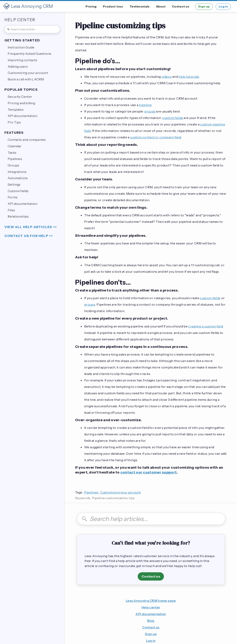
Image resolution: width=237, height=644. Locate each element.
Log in (223, 6)
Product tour (113, 6)
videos (167, 77)
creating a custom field (206, 326)
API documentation (151, 614)
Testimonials (140, 6)
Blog (151, 621)
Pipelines (91, 492)
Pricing (91, 6)
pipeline (145, 105)
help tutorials (189, 77)
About (161, 6)
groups (150, 111)
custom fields (173, 118)
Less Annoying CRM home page (151, 601)
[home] (28, 6)
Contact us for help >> (29, 236)
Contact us (181, 6)
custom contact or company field (156, 137)
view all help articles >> (31, 227)
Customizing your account (121, 492)
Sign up (204, 6)
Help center (151, 607)
